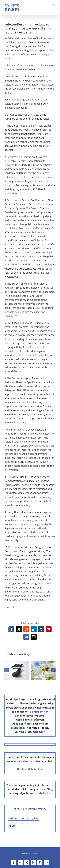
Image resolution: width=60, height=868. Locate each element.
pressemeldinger (35, 732)
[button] (7, 670)
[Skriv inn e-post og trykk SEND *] (23, 818)
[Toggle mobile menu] (54, 5)
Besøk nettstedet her (30, 769)
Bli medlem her (39, 712)
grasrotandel (19, 728)
